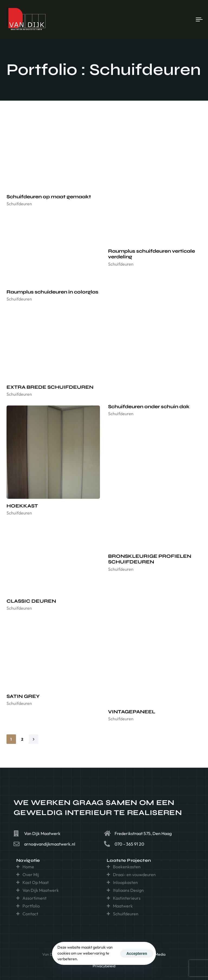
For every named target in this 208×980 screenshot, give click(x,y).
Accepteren (137, 953)
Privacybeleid (104, 966)
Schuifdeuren (19, 204)
